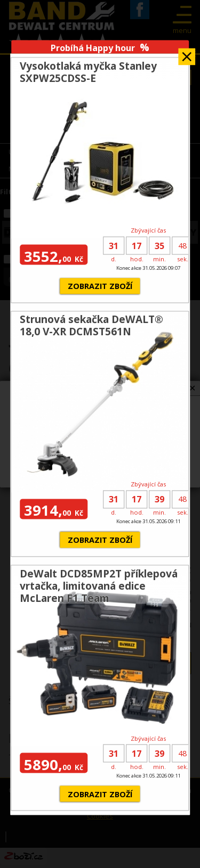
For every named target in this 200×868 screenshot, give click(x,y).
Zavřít (187, 53)
